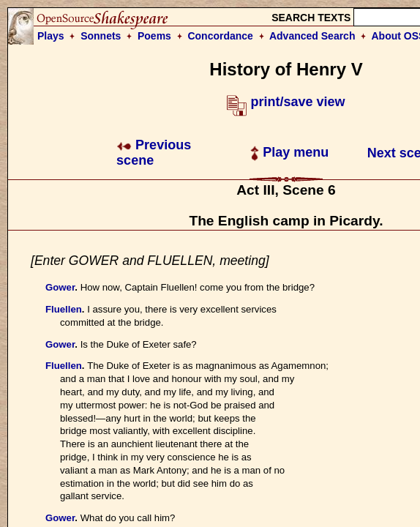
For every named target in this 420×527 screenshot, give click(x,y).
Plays (51, 36)
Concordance (220, 36)
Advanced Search (312, 36)
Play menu (289, 152)
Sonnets (101, 36)
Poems (154, 36)
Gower (60, 287)
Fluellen (64, 309)
